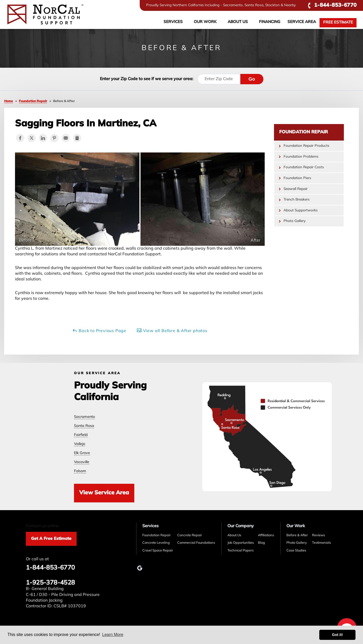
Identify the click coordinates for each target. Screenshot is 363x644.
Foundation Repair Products (306, 146)
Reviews (318, 535)
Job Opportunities (241, 543)
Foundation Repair (303, 132)
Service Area (302, 22)
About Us (238, 22)
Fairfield (81, 435)
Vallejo (80, 444)
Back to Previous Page (99, 330)
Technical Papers (240, 551)
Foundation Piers (297, 178)
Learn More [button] (113, 635)
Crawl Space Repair (158, 551)
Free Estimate (338, 23)
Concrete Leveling (156, 543)
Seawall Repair (296, 189)
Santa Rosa (84, 426)
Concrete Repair (190, 535)
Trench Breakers (297, 200)
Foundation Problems (301, 157)
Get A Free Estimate (51, 539)
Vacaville (82, 462)
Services (173, 22)
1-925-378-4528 (50, 583)
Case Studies (296, 551)
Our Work (205, 22)
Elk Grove (82, 453)
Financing (270, 22)
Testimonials (321, 543)
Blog (261, 543)
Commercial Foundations (196, 543)
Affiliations (266, 535)
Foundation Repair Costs (304, 167)
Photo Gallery (295, 221)
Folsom (80, 471)
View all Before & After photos (172, 330)
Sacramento (84, 417)
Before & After (297, 535)
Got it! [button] (337, 635)
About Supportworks (301, 210)
